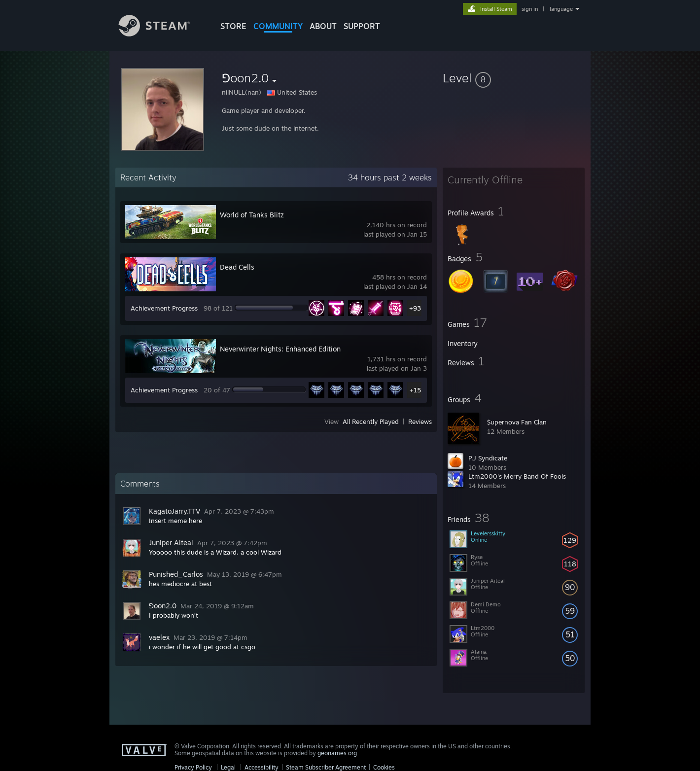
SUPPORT (362, 26)
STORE (233, 26)
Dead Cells (237, 267)
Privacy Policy (193, 767)
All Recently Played (371, 421)
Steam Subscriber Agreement (326, 767)
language (561, 9)
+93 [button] (415, 308)
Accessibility (262, 767)
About (323, 26)
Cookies (384, 767)
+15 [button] (415, 390)
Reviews (420, 421)
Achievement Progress (164, 308)
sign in (530, 9)
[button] (514, 78)
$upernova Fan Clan (517, 422)
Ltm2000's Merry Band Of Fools (517, 476)
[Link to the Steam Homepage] (162, 34)
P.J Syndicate (488, 458)
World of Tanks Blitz (252, 215)
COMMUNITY (278, 26)
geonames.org (337, 753)
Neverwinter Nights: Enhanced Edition (280, 349)
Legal (228, 767)
